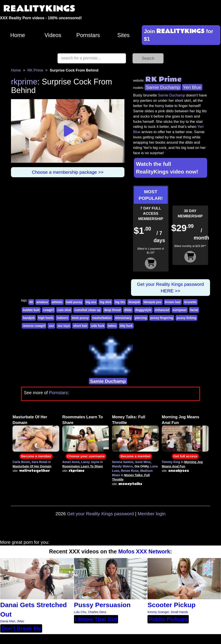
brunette (190, 302)
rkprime (24, 82)
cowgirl (48, 310)
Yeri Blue (192, 87)
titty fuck (126, 326)
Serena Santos (123, 462)
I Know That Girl (96, 619)
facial (194, 310)
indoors (62, 318)
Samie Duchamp (163, 87)
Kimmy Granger (158, 612)
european (180, 310)
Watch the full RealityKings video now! (167, 168)
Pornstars (88, 35)
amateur (42, 302)
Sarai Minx (143, 462)
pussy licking (186, 318)
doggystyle (143, 310)
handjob (29, 318)
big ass (91, 302)
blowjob (134, 302)
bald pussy (74, 302)
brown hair (173, 302)
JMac (20, 621)
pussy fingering (162, 318)
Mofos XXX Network (144, 551)
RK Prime (35, 70)
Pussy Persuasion (102, 605)
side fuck (98, 326)
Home (18, 35)
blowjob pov (153, 302)
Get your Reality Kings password (100, 514)
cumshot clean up (87, 310)
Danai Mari (8, 621)
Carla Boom (21, 462)
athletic (57, 302)
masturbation (102, 318)
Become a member (36, 456)
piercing (141, 318)
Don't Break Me (21, 628)
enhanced (162, 310)
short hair (80, 326)
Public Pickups (168, 619)
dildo (128, 310)
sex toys (64, 326)
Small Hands (179, 612)
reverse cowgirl (34, 326)
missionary (123, 318)
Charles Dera (97, 612)
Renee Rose (130, 471)
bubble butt (31, 310)
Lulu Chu (80, 612)
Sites (123, 35)
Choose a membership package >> (68, 172)
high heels (46, 318)
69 (31, 302)
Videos (53, 35)
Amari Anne (71, 462)
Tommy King (171, 462)
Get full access (185, 456)
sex (51, 326)
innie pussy (80, 318)
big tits (120, 302)
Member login (152, 514)
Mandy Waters (122, 466)
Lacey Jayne (90, 462)
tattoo (112, 326)
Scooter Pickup (171, 605)
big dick (105, 302)
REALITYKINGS (39, 9)
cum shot (64, 310)
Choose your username (86, 456)
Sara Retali (40, 462)
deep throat (112, 310)
